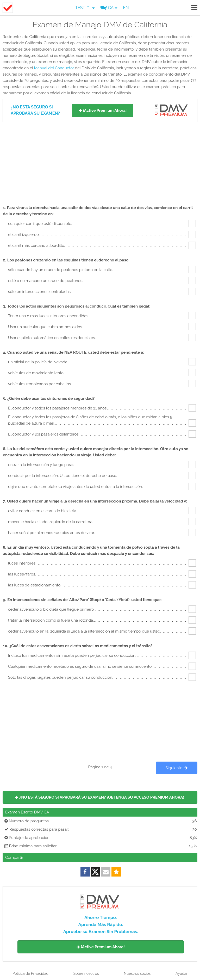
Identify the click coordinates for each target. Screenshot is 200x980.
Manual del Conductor (54, 68)
